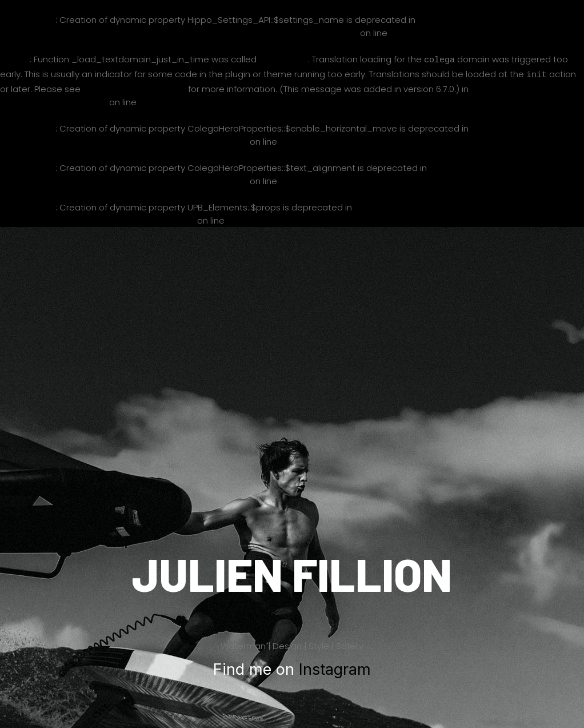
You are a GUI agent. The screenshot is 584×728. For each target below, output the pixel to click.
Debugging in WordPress (134, 87)
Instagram (335, 667)
